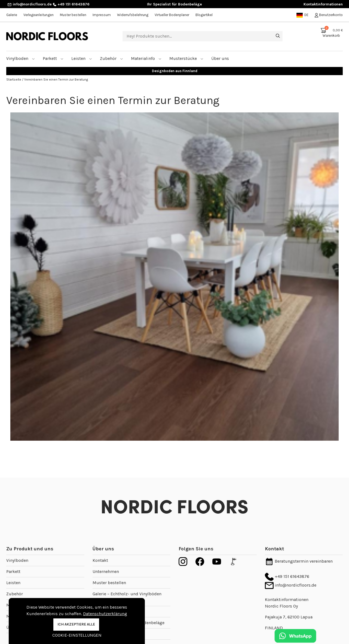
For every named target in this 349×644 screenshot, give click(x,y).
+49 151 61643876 (71, 4)
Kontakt (100, 554)
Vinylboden (21, 52)
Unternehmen (106, 565)
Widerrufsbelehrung (133, 15)
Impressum (102, 15)
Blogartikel (204, 15)
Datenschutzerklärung (105, 614)
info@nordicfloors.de (30, 4)
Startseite (14, 73)
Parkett (53, 52)
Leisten (82, 52)
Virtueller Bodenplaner (172, 15)
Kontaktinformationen (323, 4)
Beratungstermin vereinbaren (299, 555)
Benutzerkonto (329, 15)
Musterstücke (186, 52)
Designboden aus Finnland (175, 64)
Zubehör (111, 52)
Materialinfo (146, 52)
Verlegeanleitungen (39, 15)
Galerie (12, 15)
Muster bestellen (73, 15)
